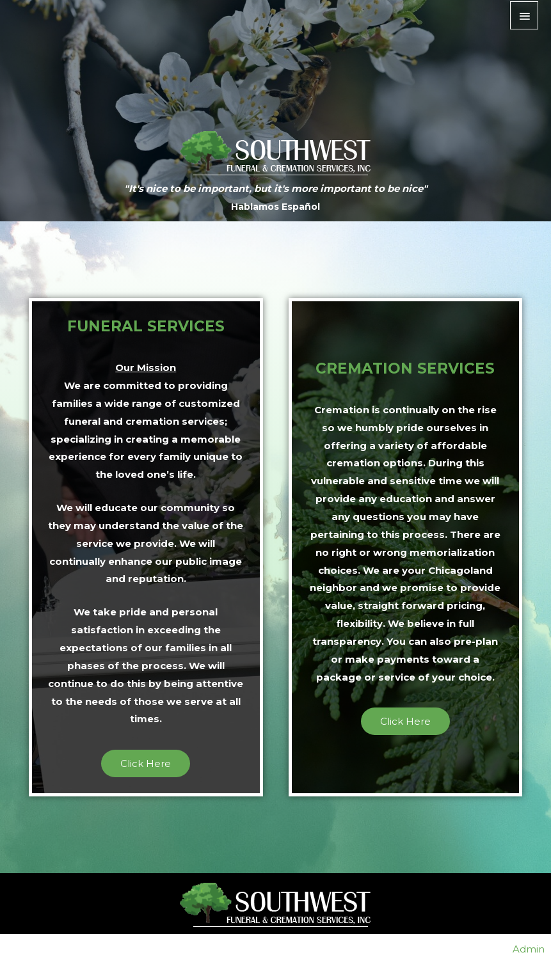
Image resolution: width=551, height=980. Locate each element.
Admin (529, 949)
